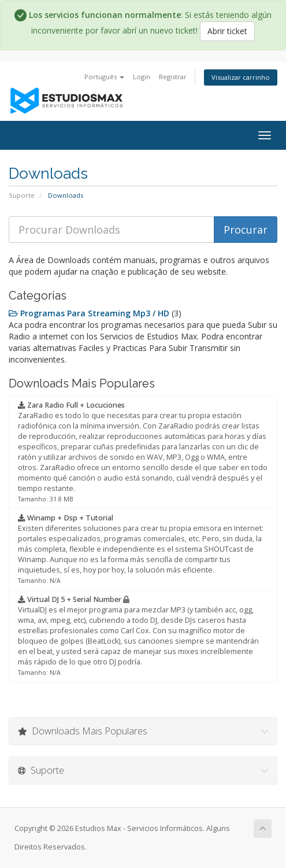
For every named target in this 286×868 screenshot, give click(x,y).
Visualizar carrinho (241, 77)
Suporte (22, 195)
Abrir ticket (227, 31)
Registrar (173, 77)
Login (142, 77)
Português (104, 77)
